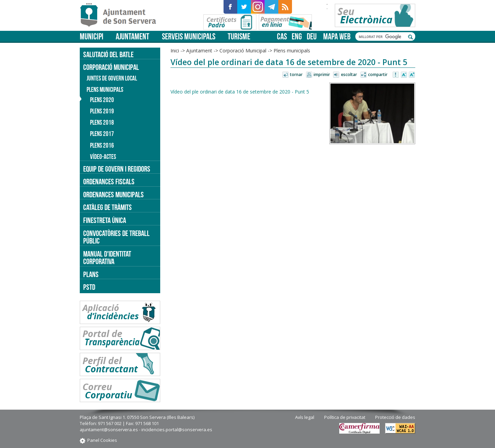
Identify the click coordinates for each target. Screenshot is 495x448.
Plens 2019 (102, 111)
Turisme (239, 36)
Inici (175, 51)
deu (312, 36)
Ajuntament (132, 36)
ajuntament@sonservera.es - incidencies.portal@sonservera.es (146, 430)
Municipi (92, 36)
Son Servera (121, 15)
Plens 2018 (102, 122)
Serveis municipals (189, 36)
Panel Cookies (102, 440)
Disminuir (404, 75)
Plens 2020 (102, 100)
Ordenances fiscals (109, 182)
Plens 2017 (102, 134)
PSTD (89, 287)
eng (297, 36)
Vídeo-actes (103, 157)
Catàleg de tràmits (107, 207)
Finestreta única (105, 220)
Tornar (296, 74)
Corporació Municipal (243, 51)
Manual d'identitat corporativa (107, 258)
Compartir (378, 74)
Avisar (396, 75)
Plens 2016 (102, 145)
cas (282, 36)
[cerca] (382, 37)
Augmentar (412, 75)
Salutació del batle (108, 54)
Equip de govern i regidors (117, 169)
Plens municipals (292, 51)
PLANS (91, 274)
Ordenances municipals (113, 195)
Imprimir (322, 74)
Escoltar (349, 74)
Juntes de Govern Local (112, 78)
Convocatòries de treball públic (116, 237)
